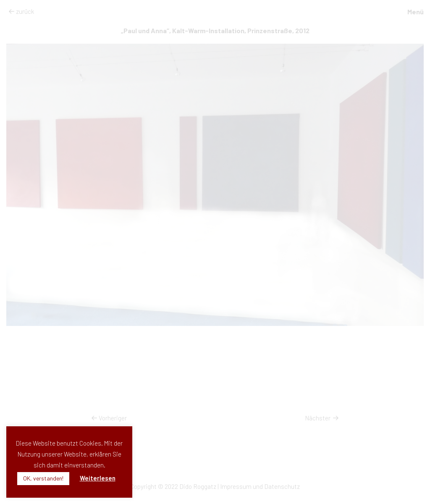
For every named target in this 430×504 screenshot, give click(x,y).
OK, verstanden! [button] (43, 478)
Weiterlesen (98, 478)
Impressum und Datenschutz (260, 486)
